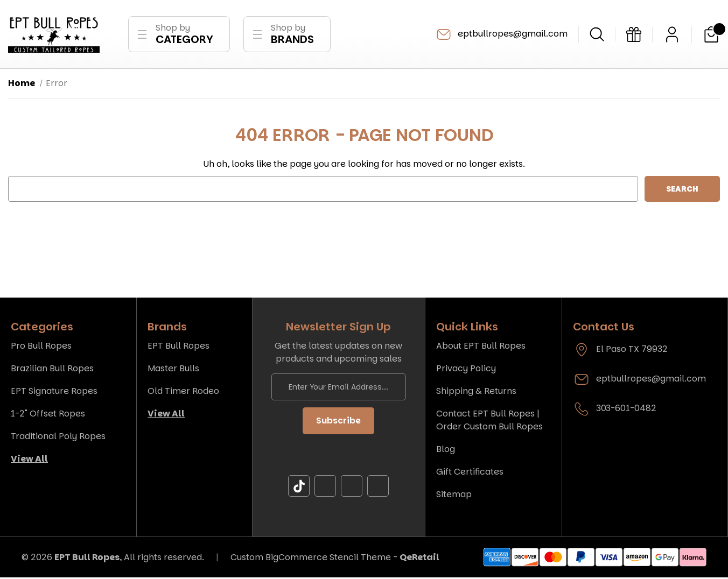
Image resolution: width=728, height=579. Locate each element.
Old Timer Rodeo (183, 393)
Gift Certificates (470, 473)
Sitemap (454, 496)
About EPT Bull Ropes (481, 347)
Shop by (184, 35)
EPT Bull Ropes (178, 347)
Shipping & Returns (476, 393)
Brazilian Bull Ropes (52, 370)
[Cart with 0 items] (711, 35)
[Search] (597, 35)
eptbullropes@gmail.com (501, 35)
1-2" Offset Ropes (48, 415)
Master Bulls (173, 370)
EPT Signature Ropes (54, 393)
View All (29, 460)
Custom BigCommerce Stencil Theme (311, 558)
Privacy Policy (466, 370)
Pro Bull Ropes (41, 347)
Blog (446, 451)
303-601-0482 (626, 410)
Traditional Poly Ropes (58, 438)
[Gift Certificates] (634, 35)
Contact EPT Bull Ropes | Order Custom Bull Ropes (489, 422)
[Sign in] (672, 35)
